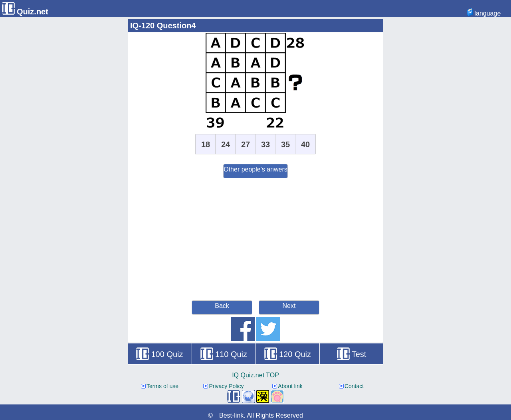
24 (226, 144)
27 (246, 144)
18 (206, 144)
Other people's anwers (255, 169)
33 (265, 144)
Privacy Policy (223, 386)
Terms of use (160, 386)
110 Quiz (224, 354)
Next (289, 306)
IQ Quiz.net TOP (255, 375)
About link (287, 386)
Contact (351, 386)
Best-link (231, 415)
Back (222, 306)
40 (305, 144)
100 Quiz (159, 354)
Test (352, 354)
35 (285, 144)
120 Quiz (288, 354)
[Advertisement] (255, 238)
